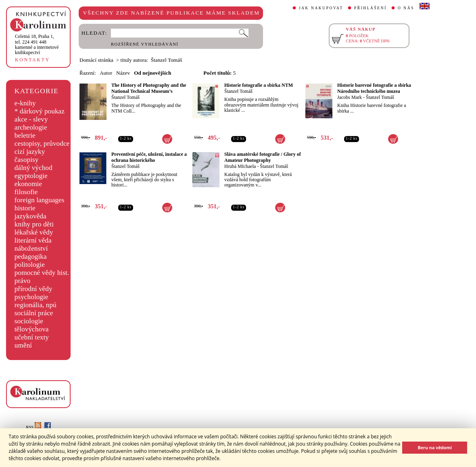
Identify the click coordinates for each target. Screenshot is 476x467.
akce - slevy (31, 119)
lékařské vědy (34, 232)
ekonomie (28, 184)
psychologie (31, 297)
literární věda (33, 240)
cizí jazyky (30, 152)
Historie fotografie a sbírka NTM (259, 85)
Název (123, 73)
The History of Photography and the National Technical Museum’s (149, 88)
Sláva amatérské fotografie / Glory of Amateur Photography (263, 157)
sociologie (29, 321)
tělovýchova (32, 329)
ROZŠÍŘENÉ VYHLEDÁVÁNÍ (145, 44)
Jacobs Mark (350, 97)
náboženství (31, 248)
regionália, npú (35, 305)
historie (25, 208)
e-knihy (25, 103)
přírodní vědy (33, 289)
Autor (106, 73)
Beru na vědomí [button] (435, 447)
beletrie (25, 135)
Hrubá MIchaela (240, 166)
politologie (30, 265)
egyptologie (31, 176)
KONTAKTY (32, 60)
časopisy (27, 160)
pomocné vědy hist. (42, 273)
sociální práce (34, 313)
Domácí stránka (96, 60)
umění (23, 345)
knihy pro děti (34, 224)
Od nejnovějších (152, 73)
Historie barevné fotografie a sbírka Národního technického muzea (374, 88)
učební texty (32, 337)
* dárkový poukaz (40, 111)
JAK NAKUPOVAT (321, 8)
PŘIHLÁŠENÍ (371, 8)
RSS (33, 427)
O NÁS (406, 8)
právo (22, 281)
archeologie (31, 127)
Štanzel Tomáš (125, 97)
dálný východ (33, 168)
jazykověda (30, 216)
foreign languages (40, 200)
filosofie (26, 192)
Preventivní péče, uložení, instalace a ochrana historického (149, 157)
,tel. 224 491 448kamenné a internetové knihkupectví (37, 44)
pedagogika (31, 257)
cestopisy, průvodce (42, 143)
